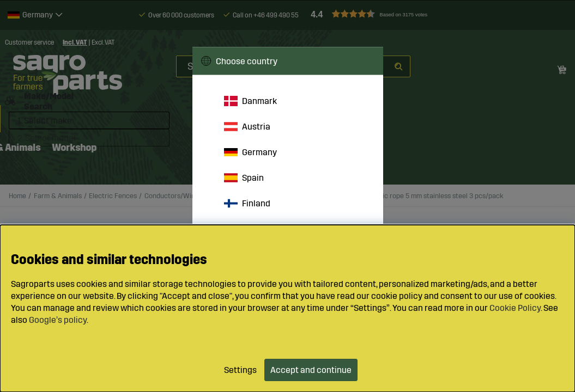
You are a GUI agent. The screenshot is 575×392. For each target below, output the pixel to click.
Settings (240, 370)
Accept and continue (311, 370)
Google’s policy (58, 320)
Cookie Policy (515, 308)
